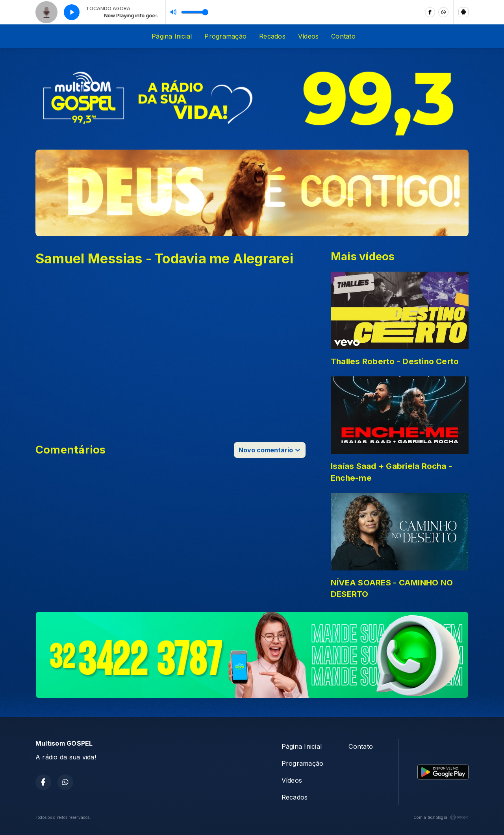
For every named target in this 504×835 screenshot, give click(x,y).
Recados (272, 36)
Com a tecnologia (441, 817)
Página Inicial (172, 36)
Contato (343, 36)
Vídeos (308, 36)
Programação (225, 36)
